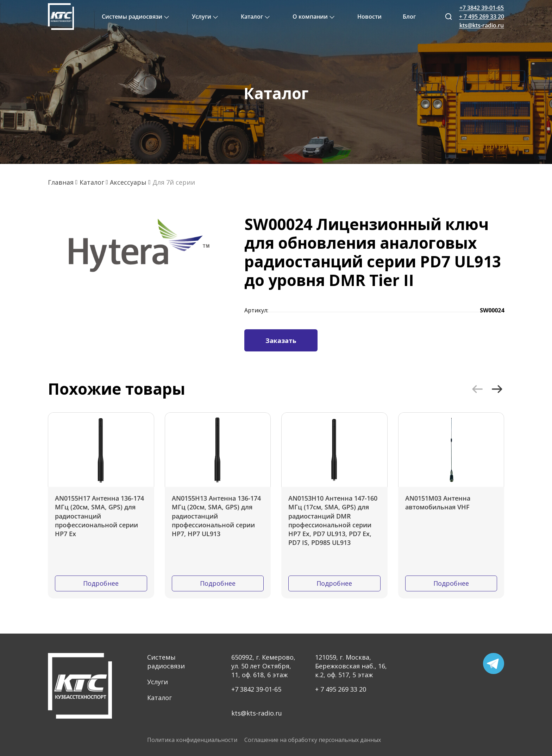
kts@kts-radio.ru (257, 713)
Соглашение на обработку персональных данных (313, 740)
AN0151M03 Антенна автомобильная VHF (438, 503)
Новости (369, 17)
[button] (477, 389)
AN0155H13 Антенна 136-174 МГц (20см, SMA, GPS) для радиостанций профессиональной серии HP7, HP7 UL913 (216, 516)
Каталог (159, 698)
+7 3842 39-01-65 (256, 689)
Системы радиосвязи (166, 662)
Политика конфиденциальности (192, 740)
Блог (409, 17)
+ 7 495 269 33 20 (341, 689)
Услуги (158, 682)
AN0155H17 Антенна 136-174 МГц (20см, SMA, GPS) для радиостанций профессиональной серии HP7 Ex (99, 516)
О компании (310, 17)
